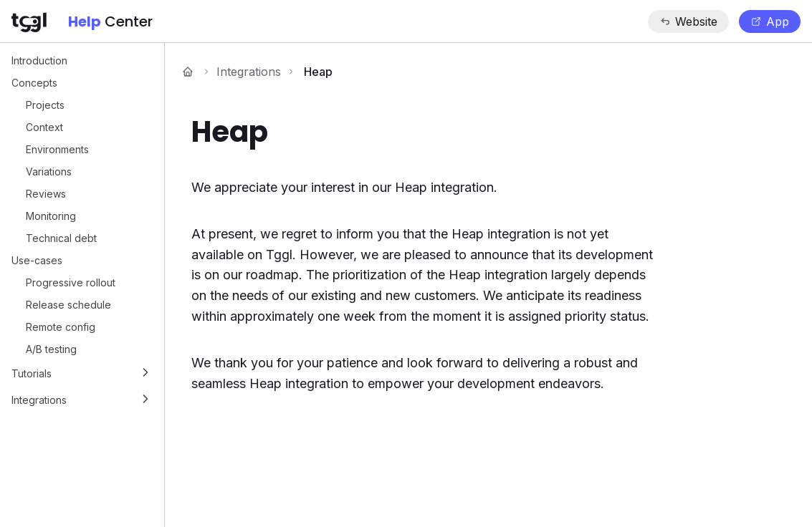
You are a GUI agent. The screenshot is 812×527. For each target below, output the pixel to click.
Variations (49, 171)
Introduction (39, 61)
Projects (45, 105)
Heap (318, 72)
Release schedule (68, 305)
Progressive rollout (71, 282)
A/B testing (51, 349)
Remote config (61, 327)
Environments (57, 149)
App (770, 21)
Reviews (46, 194)
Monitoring (51, 216)
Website (688, 21)
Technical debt (61, 238)
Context (44, 127)
